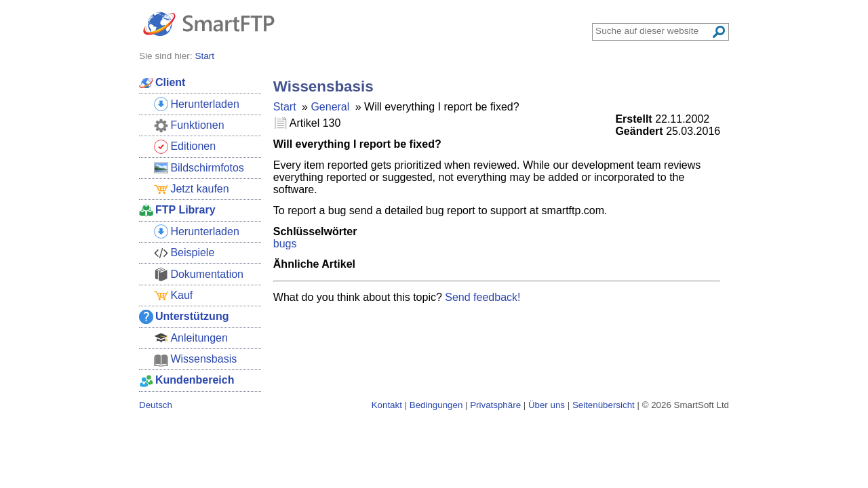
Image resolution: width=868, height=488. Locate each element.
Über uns (547, 405)
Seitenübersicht (604, 405)
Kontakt (387, 405)
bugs (285, 244)
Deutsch (156, 405)
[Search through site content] (653, 31)
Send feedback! (482, 297)
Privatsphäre (495, 405)
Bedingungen (436, 405)
